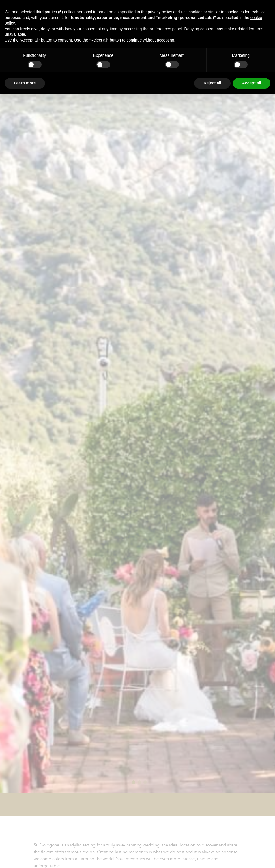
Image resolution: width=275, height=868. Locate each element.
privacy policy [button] (160, 12)
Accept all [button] (252, 83)
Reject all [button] (212, 83)
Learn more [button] (25, 83)
